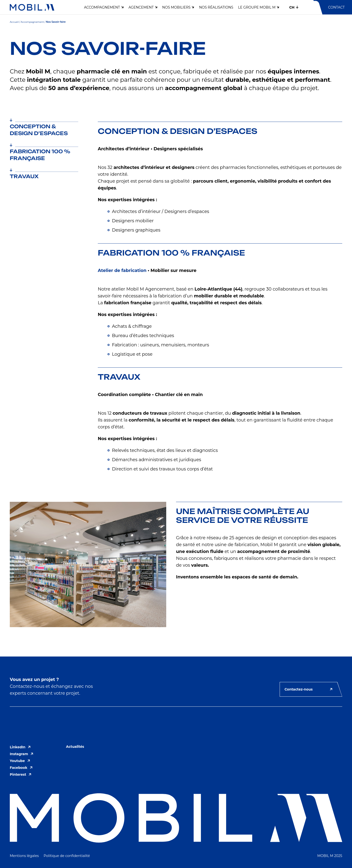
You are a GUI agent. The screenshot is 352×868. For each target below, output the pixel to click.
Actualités (75, 747)
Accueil (14, 22)
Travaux (24, 176)
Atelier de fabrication (122, 270)
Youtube (20, 761)
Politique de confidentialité (67, 856)
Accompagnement (32, 22)
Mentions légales (24, 856)
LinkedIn (20, 747)
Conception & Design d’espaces (39, 129)
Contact (336, 7)
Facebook (21, 768)
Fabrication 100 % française (40, 154)
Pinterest (21, 774)
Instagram (22, 754)
